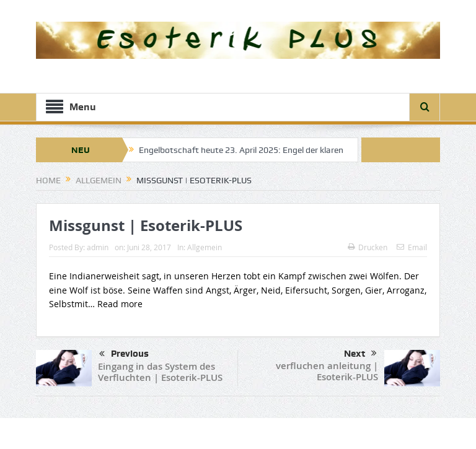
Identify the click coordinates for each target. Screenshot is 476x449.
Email (412, 247)
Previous (124, 354)
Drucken (368, 247)
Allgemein (205, 247)
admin (98, 247)
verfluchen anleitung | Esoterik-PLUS (327, 371)
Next (360, 354)
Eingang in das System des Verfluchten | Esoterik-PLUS (160, 372)
